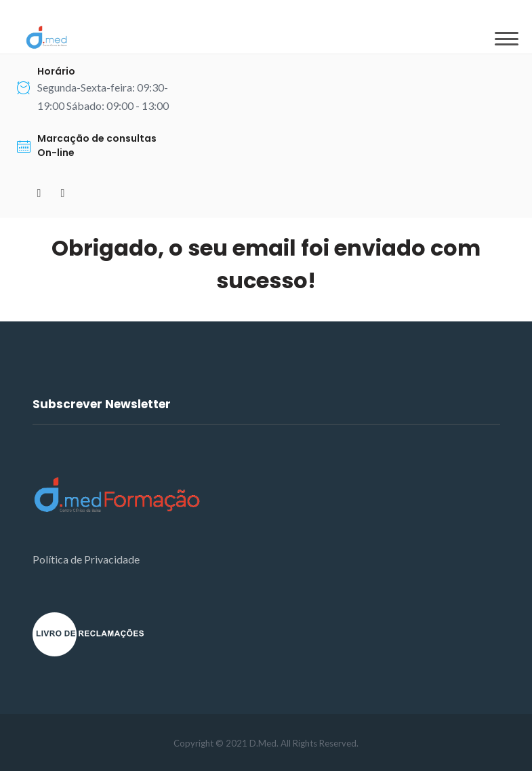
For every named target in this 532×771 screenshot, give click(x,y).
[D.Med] (46, 38)
